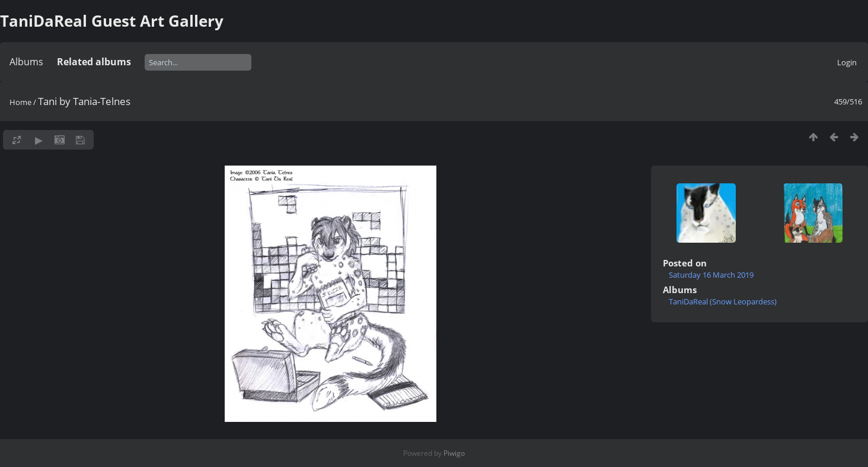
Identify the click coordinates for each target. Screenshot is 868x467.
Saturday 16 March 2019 (711, 275)
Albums (26, 62)
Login (847, 62)
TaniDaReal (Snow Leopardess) (723, 301)
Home (20, 102)
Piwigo (454, 453)
